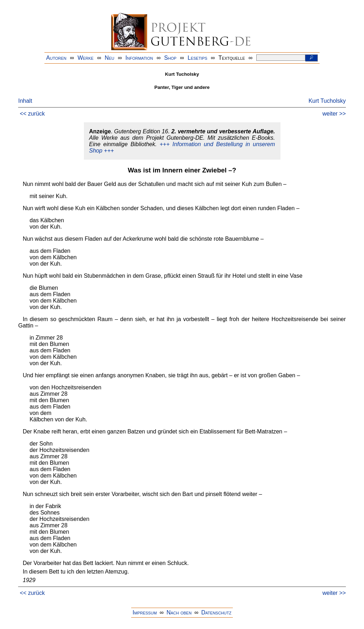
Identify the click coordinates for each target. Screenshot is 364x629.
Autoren (56, 58)
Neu (110, 58)
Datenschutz (216, 612)
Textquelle (232, 58)
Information (139, 58)
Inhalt (25, 101)
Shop (170, 58)
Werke (85, 58)
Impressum (145, 612)
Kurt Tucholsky (327, 101)
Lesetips (197, 58)
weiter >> (334, 114)
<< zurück (32, 114)
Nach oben (179, 612)
